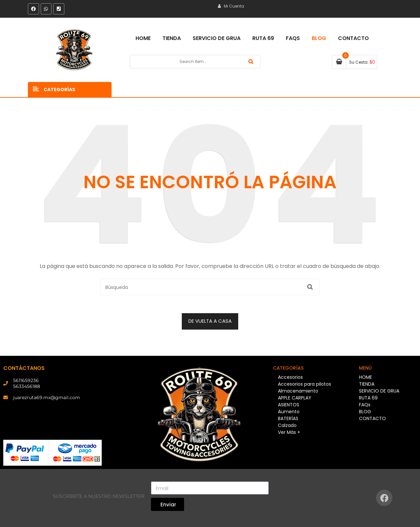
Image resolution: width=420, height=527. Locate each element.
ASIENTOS (289, 405)
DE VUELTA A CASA (210, 321)
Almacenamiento (298, 391)
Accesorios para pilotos (304, 384)
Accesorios (290, 377)
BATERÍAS (288, 418)
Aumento (289, 412)
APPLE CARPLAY (295, 398)
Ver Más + (289, 432)
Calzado (287, 425)
